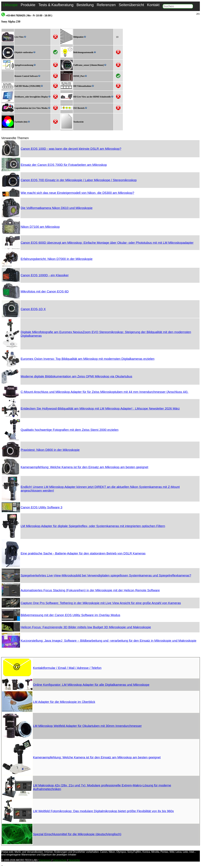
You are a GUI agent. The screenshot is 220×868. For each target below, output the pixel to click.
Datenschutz (60, 860)
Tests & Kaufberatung (56, 5)
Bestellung (85, 5)
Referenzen (106, 5)
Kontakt (153, 5)
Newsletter (74, 860)
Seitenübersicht (131, 5)
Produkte (28, 5)
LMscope (10, 5)
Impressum (45, 860)
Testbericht (78, 122)
